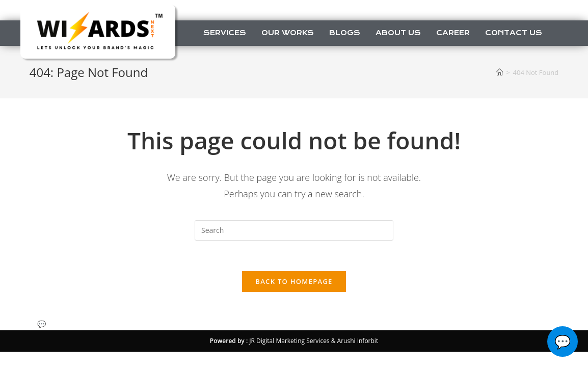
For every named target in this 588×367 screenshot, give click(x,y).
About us (398, 33)
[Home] (500, 72)
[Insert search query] (294, 230)
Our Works (288, 33)
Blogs (345, 33)
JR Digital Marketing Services (289, 341)
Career (453, 33)
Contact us (514, 33)
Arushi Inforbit (358, 341)
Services (225, 33)
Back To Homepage (294, 281)
